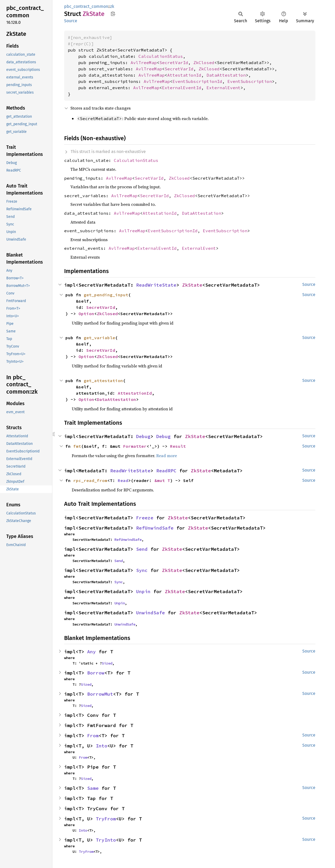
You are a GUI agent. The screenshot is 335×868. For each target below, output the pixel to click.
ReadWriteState (156, 285)
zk (112, 6)
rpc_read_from (90, 480)
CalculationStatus (161, 56)
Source (71, 21)
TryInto (106, 840)
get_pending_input (106, 295)
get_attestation (103, 381)
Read (123, 480)
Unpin (143, 591)
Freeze (145, 518)
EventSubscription (250, 81)
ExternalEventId (182, 88)
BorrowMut (100, 694)
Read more (167, 456)
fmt (77, 446)
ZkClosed (204, 63)
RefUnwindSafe (155, 528)
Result (178, 446)
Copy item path (113, 14)
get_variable (99, 338)
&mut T (162, 480)
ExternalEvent (224, 88)
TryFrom (106, 819)
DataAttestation (226, 75)
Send (142, 549)
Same (93, 788)
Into (102, 746)
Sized (107, 663)
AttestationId (184, 75)
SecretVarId (174, 63)
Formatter (135, 446)
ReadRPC (166, 471)
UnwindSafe (150, 613)
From (93, 736)
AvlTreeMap (144, 63)
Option (86, 314)
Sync (142, 570)
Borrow (96, 673)
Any (91, 652)
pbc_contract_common (86, 6)
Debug (143, 436)
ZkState (192, 285)
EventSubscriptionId (197, 81)
